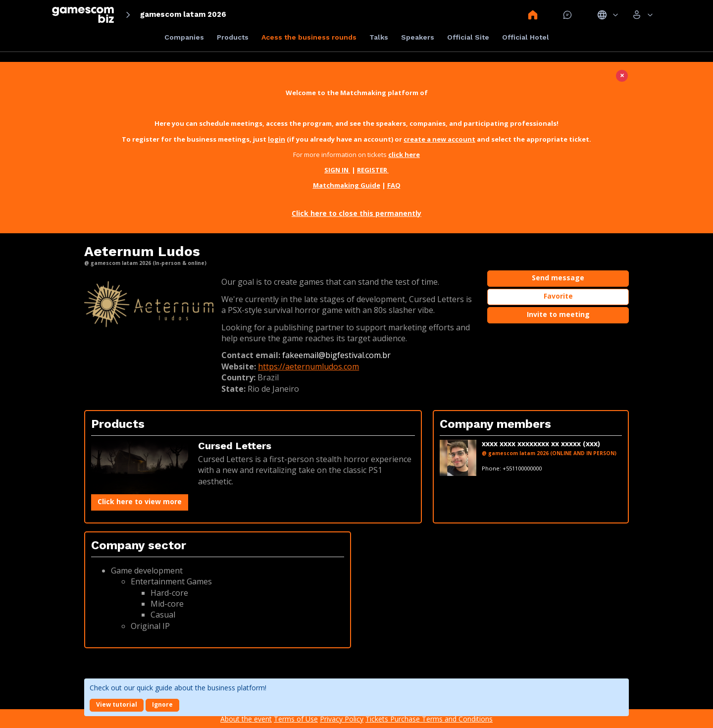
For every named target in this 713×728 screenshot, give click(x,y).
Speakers (418, 37)
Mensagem (567, 15)
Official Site (468, 37)
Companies (184, 37)
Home (533, 15)
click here (404, 155)
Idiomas (608, 15)
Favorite (558, 296)
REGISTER (373, 170)
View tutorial (117, 704)
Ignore (162, 704)
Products (233, 37)
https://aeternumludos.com (308, 366)
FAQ (394, 185)
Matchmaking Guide (347, 185)
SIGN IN (337, 170)
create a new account (439, 139)
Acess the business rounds (309, 37)
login (277, 139)
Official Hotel (526, 37)
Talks (379, 37)
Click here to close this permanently (356, 213)
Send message (558, 278)
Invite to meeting (558, 314)
